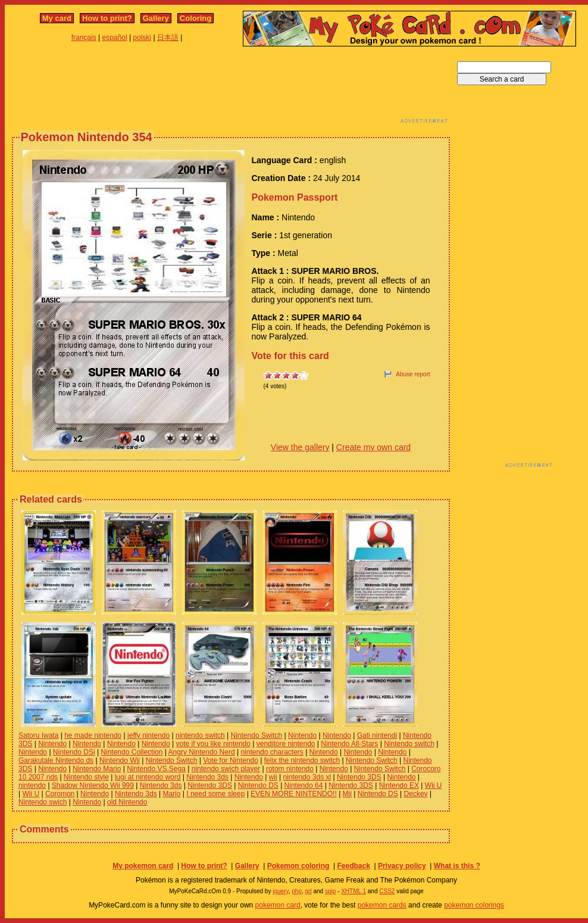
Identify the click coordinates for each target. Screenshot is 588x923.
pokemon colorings (474, 905)
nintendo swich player (226, 769)
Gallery (156, 18)
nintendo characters (272, 752)
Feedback (353, 866)
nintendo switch (200, 735)
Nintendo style (86, 777)
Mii (347, 794)
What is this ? (457, 866)
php (297, 891)
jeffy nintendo (148, 735)
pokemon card (278, 905)
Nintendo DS (258, 785)
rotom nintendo (290, 769)
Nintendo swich (43, 802)
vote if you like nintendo (213, 744)
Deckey (416, 794)
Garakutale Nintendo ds (56, 760)
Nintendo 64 (304, 785)
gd (309, 891)
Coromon (60, 794)
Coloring (196, 18)
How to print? (107, 18)
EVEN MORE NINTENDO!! (294, 794)
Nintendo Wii (120, 760)
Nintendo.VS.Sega (156, 769)
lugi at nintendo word (148, 777)
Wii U (434, 785)
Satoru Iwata (38, 735)
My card (57, 18)
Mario (171, 794)
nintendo (32, 785)
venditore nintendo (286, 744)
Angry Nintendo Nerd (202, 752)
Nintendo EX (399, 785)
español (115, 38)
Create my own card (373, 447)
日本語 (168, 38)
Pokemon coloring (298, 866)
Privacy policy (402, 866)
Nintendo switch (409, 744)
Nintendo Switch (257, 735)
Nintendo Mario (97, 769)
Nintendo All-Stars (349, 744)
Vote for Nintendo (231, 760)
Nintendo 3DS (359, 777)
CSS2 (387, 891)
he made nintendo (93, 735)
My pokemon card (143, 866)
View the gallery (300, 447)
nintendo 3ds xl (307, 777)
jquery (281, 891)
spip (330, 891)
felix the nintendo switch (302, 760)
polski (142, 38)
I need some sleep (215, 794)
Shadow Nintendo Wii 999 (93, 785)
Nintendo (302, 735)
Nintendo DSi (74, 752)
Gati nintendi (377, 735)
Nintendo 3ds (207, 777)
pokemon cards (382, 905)
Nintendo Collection (132, 752)
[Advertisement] (231, 88)
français (84, 38)
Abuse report (413, 374)
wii (273, 777)
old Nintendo (127, 802)
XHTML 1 (354, 891)
